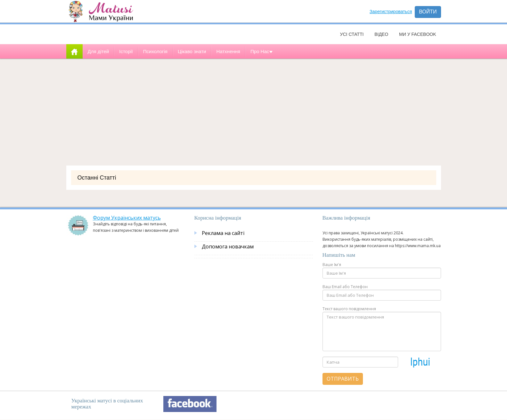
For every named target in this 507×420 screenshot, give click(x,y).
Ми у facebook (417, 34)
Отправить (343, 379)
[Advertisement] (254, 110)
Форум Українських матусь (127, 218)
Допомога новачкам (228, 246)
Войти (428, 12)
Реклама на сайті (223, 233)
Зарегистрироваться (391, 12)
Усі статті (352, 34)
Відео (381, 34)
